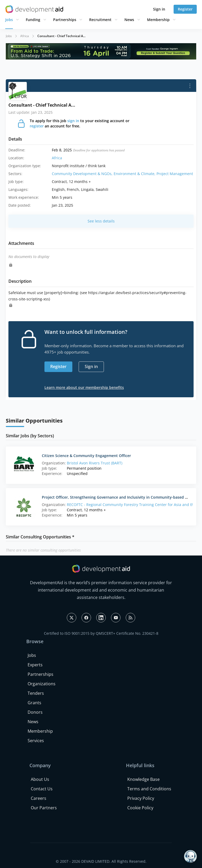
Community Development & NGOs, (83, 174)
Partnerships (65, 20)
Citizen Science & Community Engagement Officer (86, 456)
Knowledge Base (143, 779)
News (129, 20)
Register (185, 9)
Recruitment (100, 20)
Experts (35, 665)
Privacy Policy (141, 798)
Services (36, 741)
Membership (158, 20)
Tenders (36, 693)
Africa (25, 36)
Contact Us (42, 789)
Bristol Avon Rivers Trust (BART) (95, 463)
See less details (101, 221)
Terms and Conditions (149, 789)
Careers (39, 798)
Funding (33, 20)
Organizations (42, 684)
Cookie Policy (140, 808)
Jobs (9, 20)
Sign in (159, 9)
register (37, 126)
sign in (73, 121)
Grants (34, 703)
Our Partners (44, 808)
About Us (40, 779)
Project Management (175, 174)
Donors (35, 712)
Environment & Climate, (135, 174)
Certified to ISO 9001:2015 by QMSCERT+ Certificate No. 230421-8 (101, 633)
